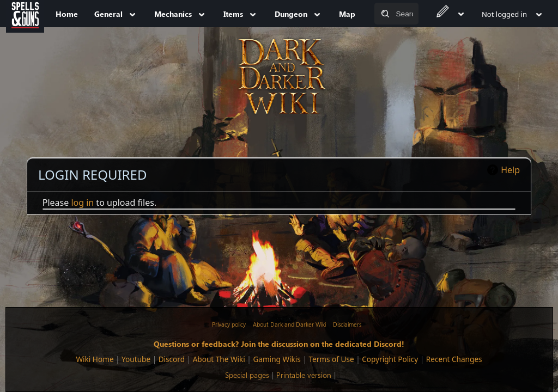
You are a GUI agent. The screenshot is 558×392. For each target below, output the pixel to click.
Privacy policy (229, 324)
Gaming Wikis (277, 359)
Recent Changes (454, 359)
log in (82, 203)
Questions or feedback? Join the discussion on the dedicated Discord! (279, 344)
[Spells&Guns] (25, 14)
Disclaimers (347, 324)
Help (510, 170)
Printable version (304, 375)
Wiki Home (95, 359)
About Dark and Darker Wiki (289, 324)
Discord (172, 359)
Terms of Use (331, 359)
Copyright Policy (390, 359)
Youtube (136, 359)
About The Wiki (219, 359)
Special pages (247, 375)
